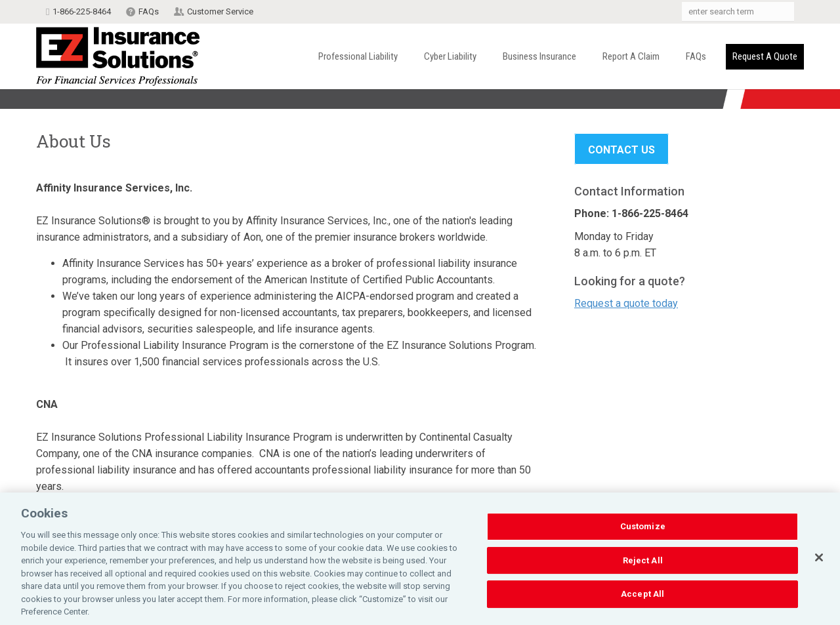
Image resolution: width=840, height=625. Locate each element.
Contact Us (621, 150)
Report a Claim (631, 56)
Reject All (643, 563)
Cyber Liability (450, 56)
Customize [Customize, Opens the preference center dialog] (643, 529)
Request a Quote (765, 56)
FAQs (149, 11)
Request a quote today (626, 303)
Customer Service (220, 11)
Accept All (642, 596)
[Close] (819, 560)
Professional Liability (358, 56)
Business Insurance (539, 56)
